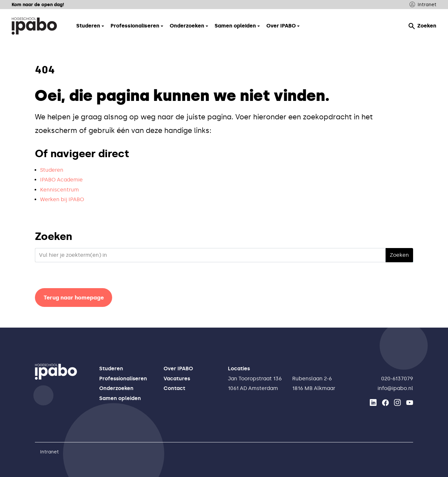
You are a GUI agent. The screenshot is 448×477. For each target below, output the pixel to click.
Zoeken (422, 26)
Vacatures (177, 379)
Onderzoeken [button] (187, 26)
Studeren (52, 170)
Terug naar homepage (74, 298)
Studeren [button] (88, 26)
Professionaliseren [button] (135, 26)
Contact (174, 388)
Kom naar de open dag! (38, 5)
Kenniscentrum (59, 190)
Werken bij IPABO (62, 199)
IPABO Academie (61, 180)
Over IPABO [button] (281, 26)
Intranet (423, 5)
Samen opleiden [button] (235, 26)
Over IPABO (178, 369)
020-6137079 (397, 379)
